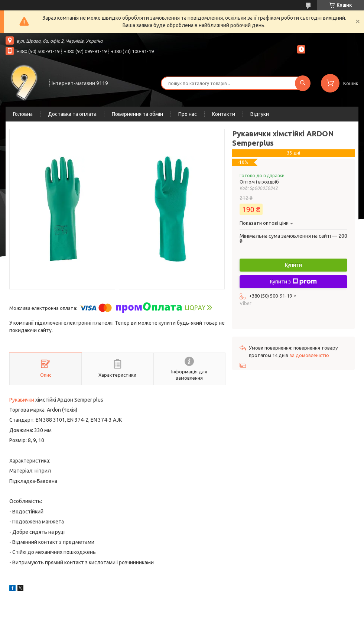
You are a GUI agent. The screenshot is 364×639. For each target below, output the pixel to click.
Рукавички (22, 400)
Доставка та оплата (72, 114)
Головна (23, 114)
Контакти (224, 114)
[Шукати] (303, 83)
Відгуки (260, 114)
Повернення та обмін (137, 114)
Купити (293, 265)
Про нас (188, 114)
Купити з (293, 282)
